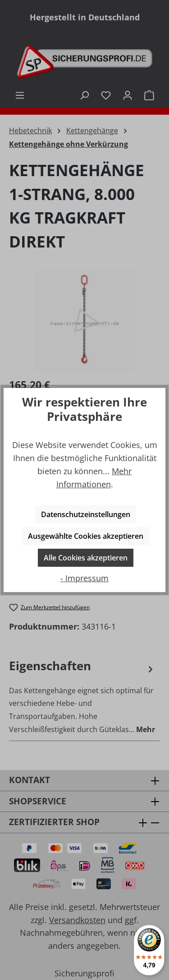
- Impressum (84, 578)
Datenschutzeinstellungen (86, 514)
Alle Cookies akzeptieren (86, 558)
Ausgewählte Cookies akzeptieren (86, 536)
